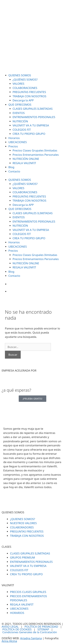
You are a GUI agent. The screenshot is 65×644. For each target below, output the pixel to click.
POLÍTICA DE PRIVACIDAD (41, 627)
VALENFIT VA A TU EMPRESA (31, 125)
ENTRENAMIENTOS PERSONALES (34, 117)
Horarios (14, 138)
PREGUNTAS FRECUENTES (29, 92)
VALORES (19, 84)
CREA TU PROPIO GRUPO (29, 134)
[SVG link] (32, 37)
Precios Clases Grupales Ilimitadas (35, 150)
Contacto (14, 171)
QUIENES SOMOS (20, 75)
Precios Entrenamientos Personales (36, 155)
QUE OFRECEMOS (20, 105)
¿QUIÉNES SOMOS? (25, 79)
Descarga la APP (23, 100)
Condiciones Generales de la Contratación (30, 632)
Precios (13, 146)
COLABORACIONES (25, 88)
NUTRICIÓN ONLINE (26, 159)
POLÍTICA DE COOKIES (17, 629)
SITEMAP (43, 629)
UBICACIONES (18, 142)
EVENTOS (19, 113)
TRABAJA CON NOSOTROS (30, 96)
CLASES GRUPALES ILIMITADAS (33, 109)
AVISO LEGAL (10, 627)
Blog (11, 167)
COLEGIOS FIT (22, 130)
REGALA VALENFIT (24, 163)
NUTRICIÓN (20, 121)
